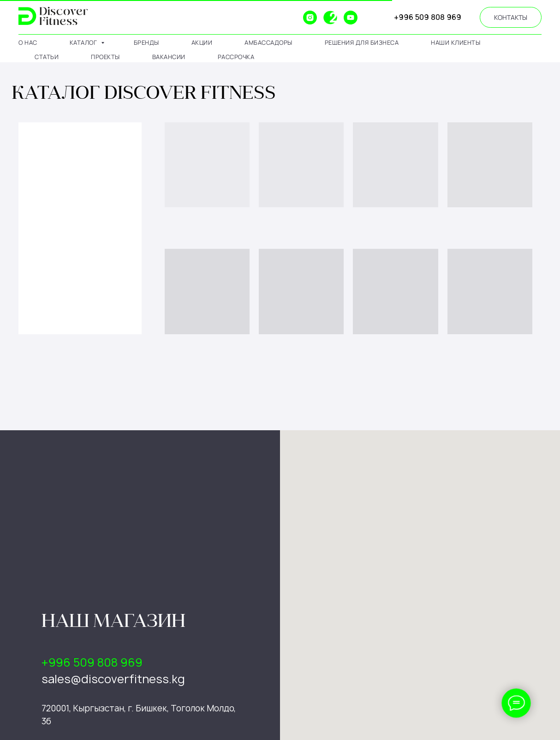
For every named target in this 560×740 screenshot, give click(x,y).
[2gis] (330, 18)
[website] (290, 18)
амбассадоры (268, 42)
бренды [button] (146, 42)
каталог (84, 42)
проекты (105, 57)
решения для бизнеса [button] (362, 42)
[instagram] (310, 18)
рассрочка (236, 57)
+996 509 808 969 (428, 17)
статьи (47, 57)
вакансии (169, 57)
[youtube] (351, 18)
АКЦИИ (202, 42)
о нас (28, 42)
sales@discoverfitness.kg (113, 679)
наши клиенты (456, 42)
